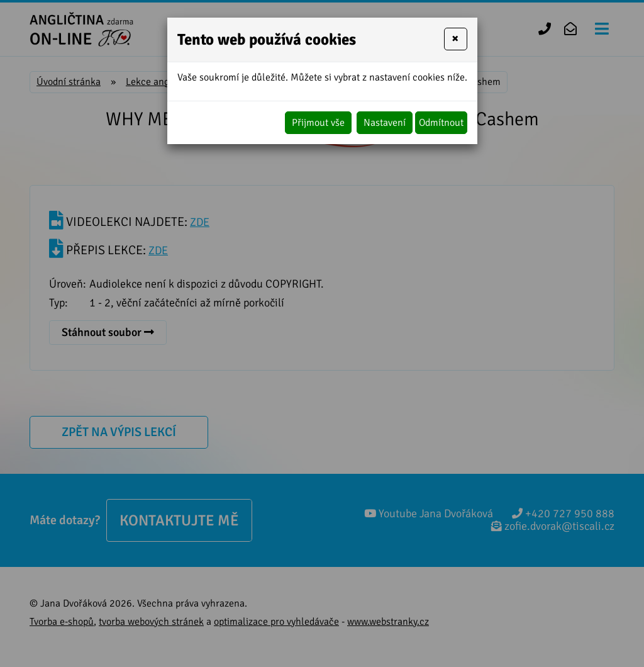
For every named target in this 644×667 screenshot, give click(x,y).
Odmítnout (441, 123)
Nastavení (385, 123)
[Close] (455, 39)
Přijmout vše (318, 123)
